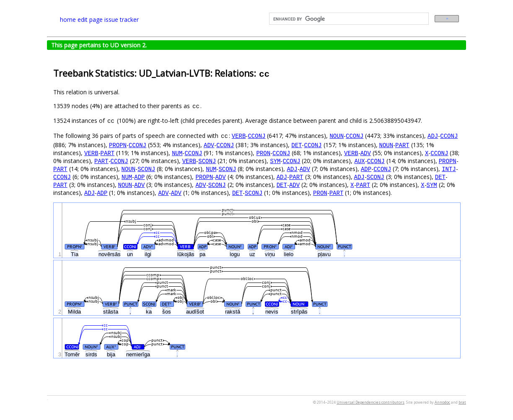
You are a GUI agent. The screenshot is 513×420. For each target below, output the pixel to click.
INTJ (449, 169)
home (68, 19)
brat (462, 402)
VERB (239, 136)
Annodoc (442, 402)
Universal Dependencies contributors (370, 402)
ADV (209, 145)
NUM (177, 153)
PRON (263, 153)
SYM (275, 161)
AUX (359, 161)
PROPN (118, 145)
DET (297, 145)
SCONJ (207, 161)
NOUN (337, 136)
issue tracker (122, 19)
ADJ (433, 136)
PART (402, 145)
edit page (90, 19)
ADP (366, 169)
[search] (348, 19)
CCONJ (256, 136)
